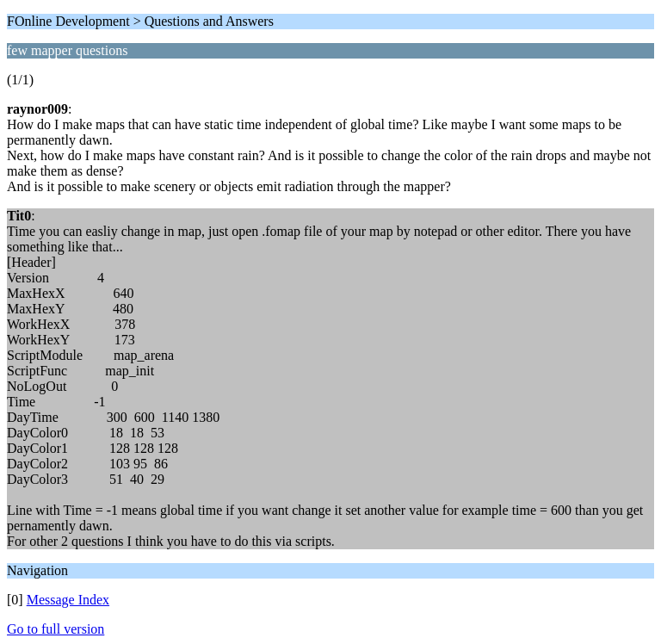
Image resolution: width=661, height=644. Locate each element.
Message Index (68, 600)
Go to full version (56, 629)
